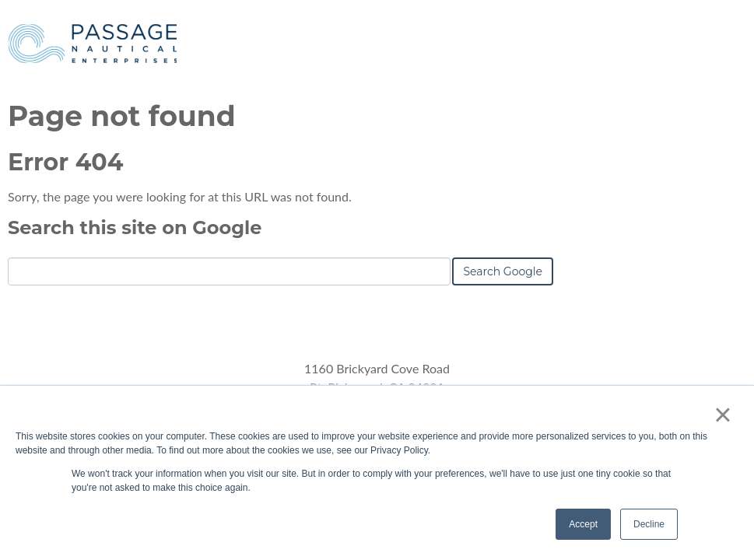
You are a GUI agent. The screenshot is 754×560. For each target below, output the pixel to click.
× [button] (722, 415)
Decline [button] (649, 524)
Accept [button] (583, 524)
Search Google (503, 271)
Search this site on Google (135, 227)
